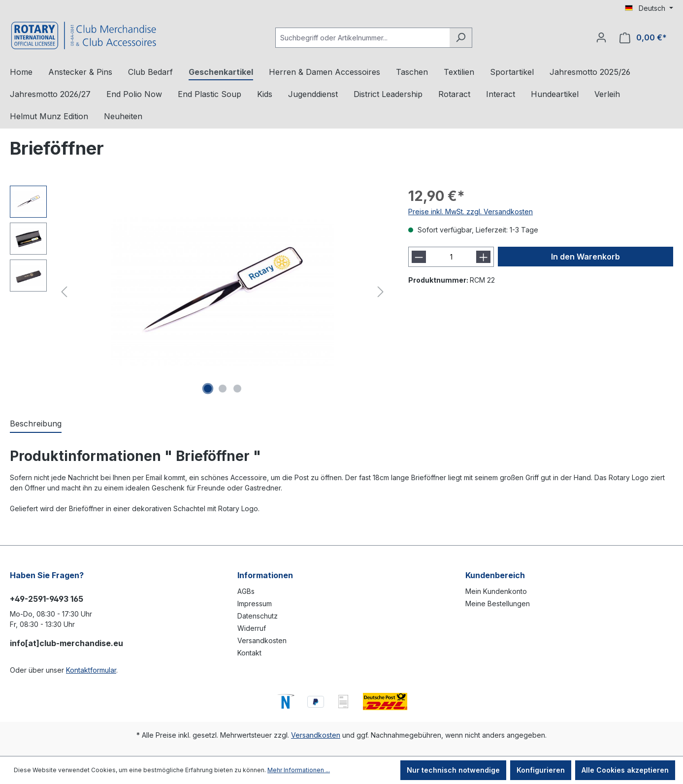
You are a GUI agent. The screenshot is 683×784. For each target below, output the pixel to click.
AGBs (246, 591)
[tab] (36, 424)
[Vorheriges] (64, 292)
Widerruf (252, 628)
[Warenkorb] (643, 38)
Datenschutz (258, 616)
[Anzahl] (451, 257)
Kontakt (249, 653)
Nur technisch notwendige (453, 770)
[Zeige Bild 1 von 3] (208, 389)
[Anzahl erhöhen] (483, 257)
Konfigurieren (541, 770)
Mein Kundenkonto (496, 591)
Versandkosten (262, 640)
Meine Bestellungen (498, 604)
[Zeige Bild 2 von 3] (223, 389)
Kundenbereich (495, 575)
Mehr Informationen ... (299, 770)
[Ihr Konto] (601, 37)
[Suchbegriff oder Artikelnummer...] (362, 38)
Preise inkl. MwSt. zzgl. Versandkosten (471, 212)
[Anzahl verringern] (419, 257)
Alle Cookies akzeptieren (625, 770)
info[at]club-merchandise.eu (66, 643)
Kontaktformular (91, 670)
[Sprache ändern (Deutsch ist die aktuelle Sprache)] (649, 8)
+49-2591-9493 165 (47, 599)
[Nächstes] (381, 292)
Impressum (255, 604)
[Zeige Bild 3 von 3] (237, 389)
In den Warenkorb (585, 257)
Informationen (265, 575)
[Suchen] (461, 38)
